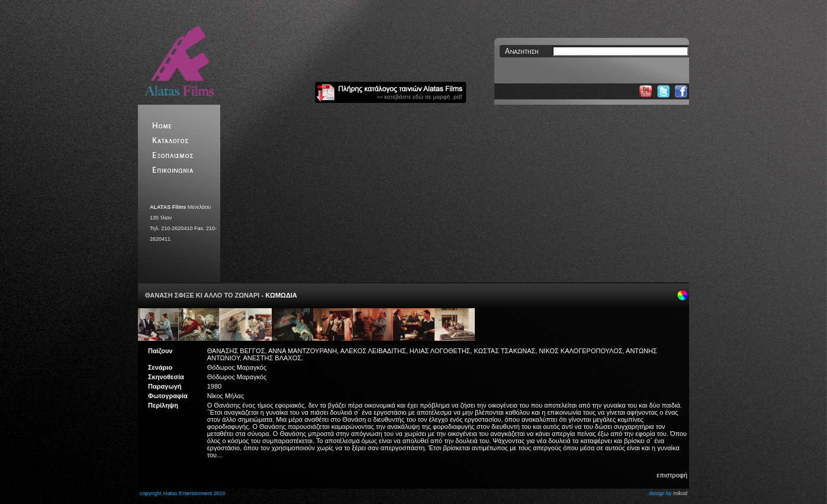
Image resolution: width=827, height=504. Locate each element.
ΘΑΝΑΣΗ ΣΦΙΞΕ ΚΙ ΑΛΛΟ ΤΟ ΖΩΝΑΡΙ (202, 295)
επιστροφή (672, 475)
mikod (680, 493)
